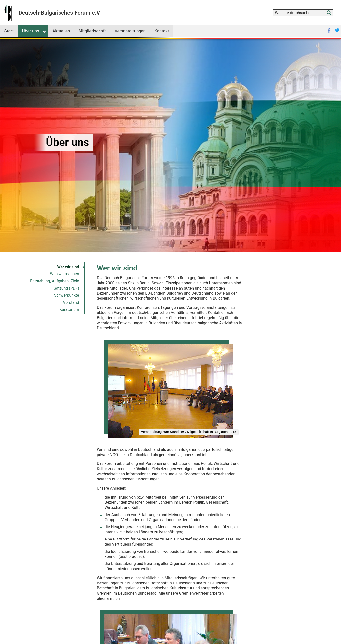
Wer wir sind (68, 267)
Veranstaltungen (130, 31)
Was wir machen (64, 274)
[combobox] (303, 13)
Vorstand (71, 302)
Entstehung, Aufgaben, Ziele (55, 281)
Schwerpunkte (67, 295)
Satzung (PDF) (66, 288)
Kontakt (162, 31)
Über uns (31, 31)
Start (9, 31)
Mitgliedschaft (92, 31)
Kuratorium (69, 309)
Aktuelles (61, 31)
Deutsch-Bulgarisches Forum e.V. (60, 13)
